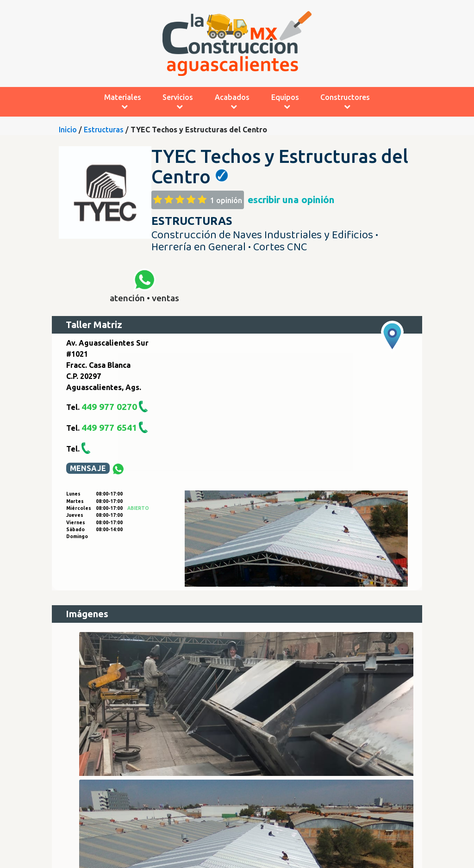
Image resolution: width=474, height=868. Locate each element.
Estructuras (104, 130)
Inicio (68, 130)
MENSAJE (88, 468)
